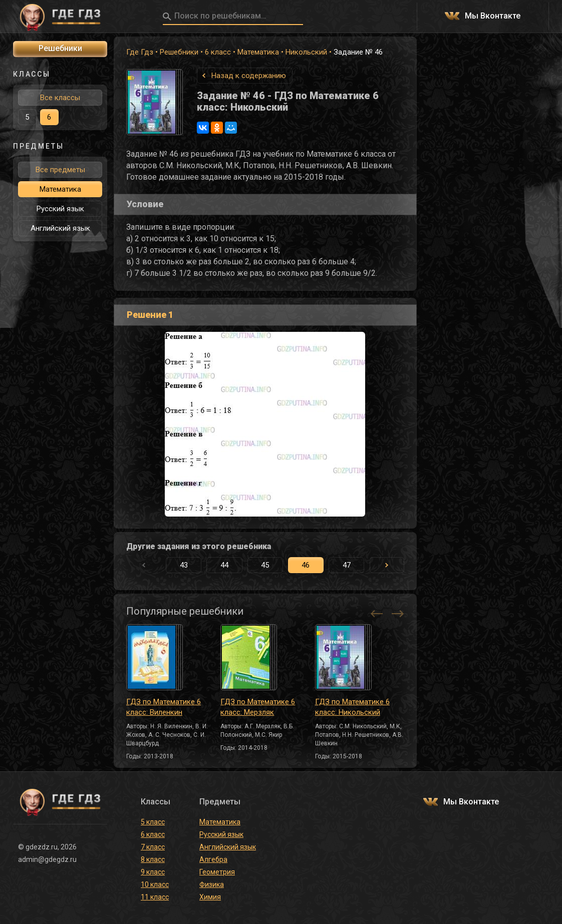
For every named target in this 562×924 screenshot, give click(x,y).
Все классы (60, 98)
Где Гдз (140, 52)
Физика (212, 884)
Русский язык (60, 209)
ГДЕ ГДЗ (60, 17)
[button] (387, 565)
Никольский (306, 52)
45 (265, 565)
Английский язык (60, 228)
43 (184, 565)
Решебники (179, 52)
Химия (210, 897)
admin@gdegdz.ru (47, 859)
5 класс (153, 822)
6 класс (218, 52)
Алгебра (213, 859)
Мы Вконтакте (493, 16)
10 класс (155, 884)
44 (224, 565)
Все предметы (60, 170)
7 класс (153, 847)
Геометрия (217, 872)
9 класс (153, 872)
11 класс (155, 897)
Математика (258, 52)
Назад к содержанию (249, 76)
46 (306, 565)
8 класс (153, 859)
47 (347, 565)
